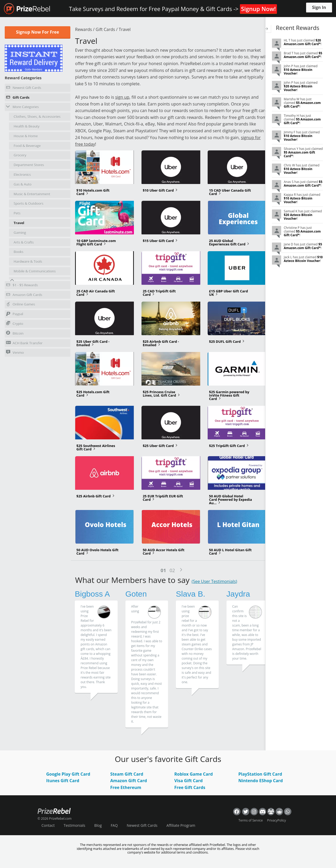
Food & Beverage (27, 146)
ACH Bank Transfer (24, 343)
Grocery (20, 155)
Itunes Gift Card (63, 781)
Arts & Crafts (24, 242)
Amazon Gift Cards (24, 296)
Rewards (83, 29)
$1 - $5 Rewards (22, 286)
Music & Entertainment (32, 194)
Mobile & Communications (35, 271)
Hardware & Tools (28, 261)
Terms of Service (251, 821)
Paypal (15, 315)
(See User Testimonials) (214, 582)
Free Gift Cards (190, 788)
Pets (17, 213)
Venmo (15, 352)
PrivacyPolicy (277, 821)
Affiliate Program (181, 826)
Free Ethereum (126, 788)
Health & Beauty (27, 126)
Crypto (15, 323)
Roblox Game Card (194, 774)
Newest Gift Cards (24, 88)
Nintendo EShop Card (261, 781)
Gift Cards (18, 98)
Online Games (21, 305)
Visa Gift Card (188, 781)
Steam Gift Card (127, 774)
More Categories (22, 107)
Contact (48, 826)
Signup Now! (258, 9)
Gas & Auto (23, 184)
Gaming (20, 233)
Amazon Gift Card (129, 781)
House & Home (26, 136)
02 (172, 571)
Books (19, 252)
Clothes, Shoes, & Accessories (37, 117)
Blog (98, 826)
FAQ (114, 826)
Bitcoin (15, 333)
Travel (19, 223)
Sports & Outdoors (28, 203)
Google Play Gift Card (68, 774)
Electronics (22, 175)
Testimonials (74, 826)
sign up (122, 97)
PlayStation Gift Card (260, 774)
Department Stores (29, 165)
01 (163, 571)
